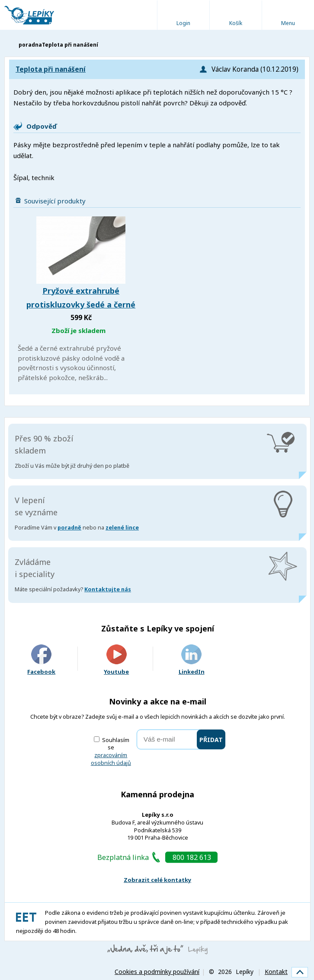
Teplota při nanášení (51, 69)
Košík (236, 23)
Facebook (41, 660)
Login (183, 23)
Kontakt (276, 972)
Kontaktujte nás (108, 589)
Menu (288, 23)
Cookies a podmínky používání (157, 972)
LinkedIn (192, 660)
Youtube (116, 660)
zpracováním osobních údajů (111, 759)
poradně (69, 528)
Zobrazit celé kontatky (157, 880)
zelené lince (122, 528)
